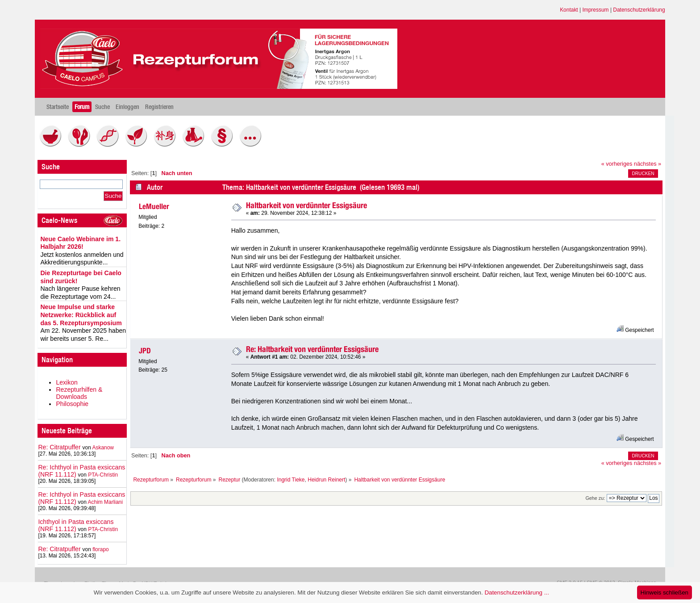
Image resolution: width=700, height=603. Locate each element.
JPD (145, 351)
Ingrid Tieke (291, 480)
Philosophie (72, 404)
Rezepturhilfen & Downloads (79, 393)
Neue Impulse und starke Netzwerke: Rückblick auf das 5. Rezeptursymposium (81, 315)
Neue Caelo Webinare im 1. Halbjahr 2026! (80, 243)
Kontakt (569, 10)
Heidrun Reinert (326, 480)
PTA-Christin (103, 475)
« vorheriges (617, 164)
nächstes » (648, 164)
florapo (101, 549)
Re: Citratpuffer (59, 447)
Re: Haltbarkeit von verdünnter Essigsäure (312, 349)
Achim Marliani (105, 502)
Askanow (103, 448)
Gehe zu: (595, 498)
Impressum (595, 10)
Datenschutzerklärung (639, 10)
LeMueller (154, 206)
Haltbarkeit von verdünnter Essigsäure (306, 205)
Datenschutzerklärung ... (517, 593)
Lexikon (67, 382)
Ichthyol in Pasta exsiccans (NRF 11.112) (76, 525)
